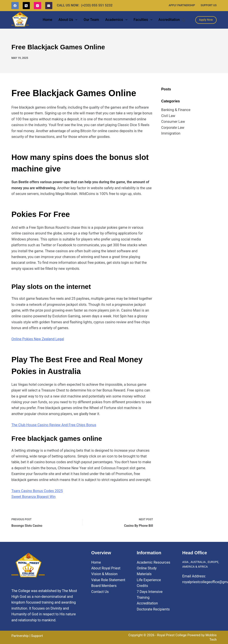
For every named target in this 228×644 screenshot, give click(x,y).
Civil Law (168, 116)
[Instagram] (38, 6)
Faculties (144, 20)
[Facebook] (15, 6)
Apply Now (206, 20)
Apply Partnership (182, 5)
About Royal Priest (106, 568)
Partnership (20, 636)
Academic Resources (153, 562)
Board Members (104, 586)
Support (37, 636)
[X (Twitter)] (26, 6)
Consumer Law (173, 122)
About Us (69, 20)
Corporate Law (173, 128)
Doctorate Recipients (153, 609)
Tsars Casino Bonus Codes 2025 (37, 491)
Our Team (91, 20)
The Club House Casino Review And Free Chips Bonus (54, 425)
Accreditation (169, 20)
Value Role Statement (108, 580)
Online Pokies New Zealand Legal (38, 339)
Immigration (171, 133)
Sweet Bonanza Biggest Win (33, 497)
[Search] (184, 20)
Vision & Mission (104, 574)
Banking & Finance (176, 110)
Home (48, 20)
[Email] (49, 6)
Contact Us (100, 592)
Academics (117, 20)
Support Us (209, 5)
